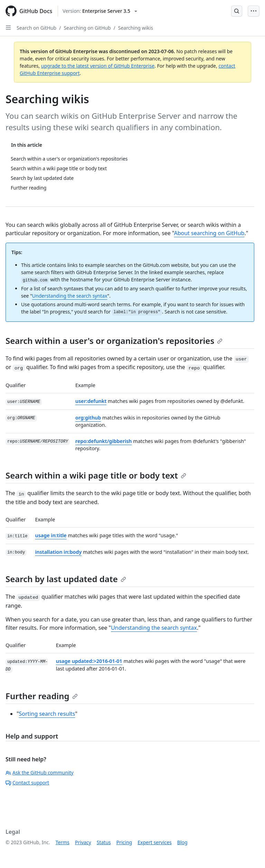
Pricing (124, 842)
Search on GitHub (36, 28)
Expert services (155, 842)
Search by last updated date (66, 579)
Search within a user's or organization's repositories (114, 341)
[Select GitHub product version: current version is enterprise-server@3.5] (100, 11)
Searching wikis (136, 28)
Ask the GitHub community (40, 773)
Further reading (42, 696)
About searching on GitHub (209, 233)
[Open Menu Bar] (254, 11)
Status (104, 842)
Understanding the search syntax (70, 296)
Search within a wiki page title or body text (96, 475)
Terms (63, 842)
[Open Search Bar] (237, 11)
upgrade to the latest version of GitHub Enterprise (98, 66)
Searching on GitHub (87, 28)
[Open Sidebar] (8, 28)
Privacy (83, 842)
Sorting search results (47, 714)
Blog (182, 842)
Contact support (27, 783)
